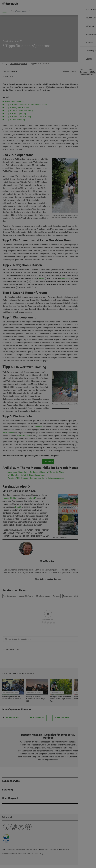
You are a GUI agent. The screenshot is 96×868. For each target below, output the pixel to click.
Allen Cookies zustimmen (66, 31)
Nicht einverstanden (30, 29)
